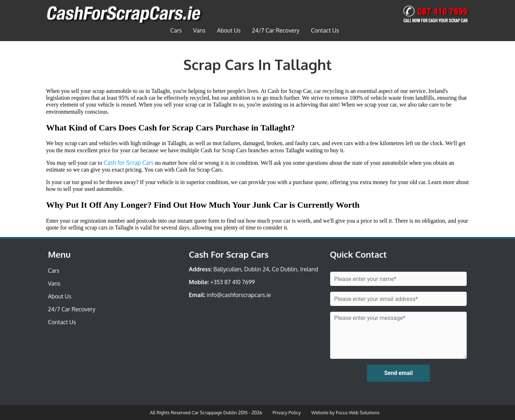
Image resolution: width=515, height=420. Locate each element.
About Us (229, 30)
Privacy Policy (287, 412)
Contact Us (325, 30)
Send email (398, 373)
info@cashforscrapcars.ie (239, 295)
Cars (176, 30)
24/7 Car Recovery (276, 30)
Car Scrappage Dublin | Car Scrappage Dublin (125, 16)
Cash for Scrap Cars (129, 163)
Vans (199, 30)
